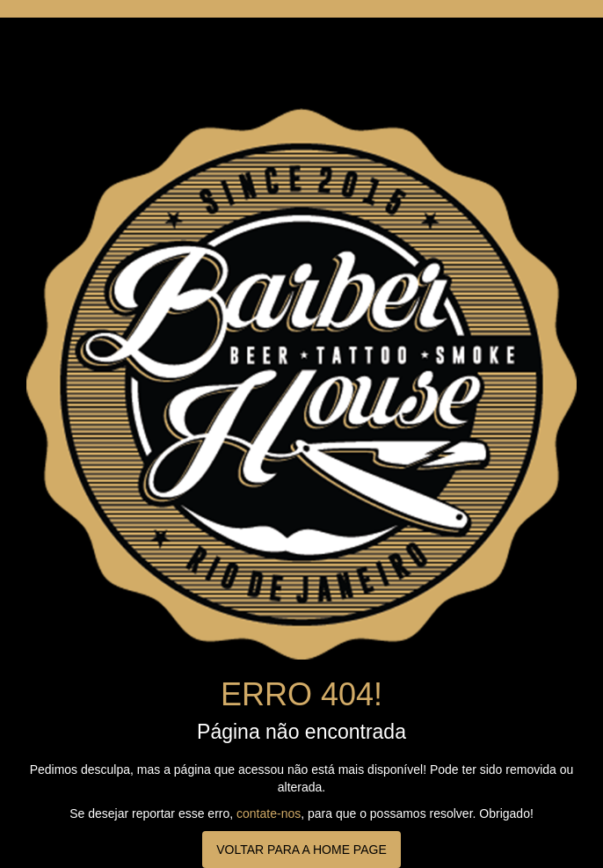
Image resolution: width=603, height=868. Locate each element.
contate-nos (269, 813)
